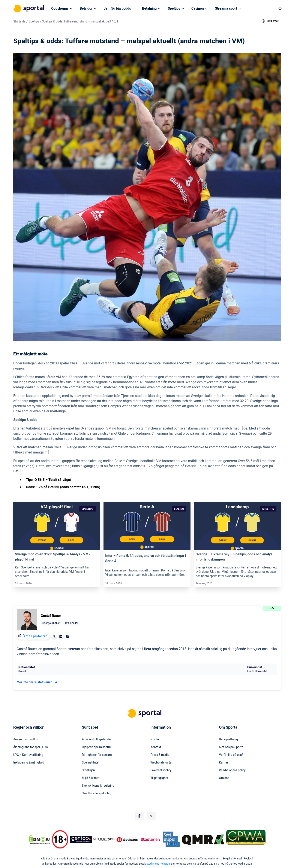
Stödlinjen (88, 770)
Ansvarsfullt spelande (96, 740)
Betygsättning (228, 740)
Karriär (224, 763)
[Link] (57, 526)
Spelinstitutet (91, 763)
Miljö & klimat (91, 778)
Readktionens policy (232, 770)
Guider (155, 740)
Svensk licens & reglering (98, 786)
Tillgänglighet (159, 778)
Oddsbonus (60, 9)
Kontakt (156, 747)
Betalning (149, 9)
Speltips (174, 9)
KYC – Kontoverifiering (28, 755)
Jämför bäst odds (117, 9)
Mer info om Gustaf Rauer (38, 682)
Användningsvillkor (26, 740)
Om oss (224, 778)
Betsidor (86, 9)
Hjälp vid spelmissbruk (97, 747)
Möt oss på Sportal (232, 747)
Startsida (19, 22)
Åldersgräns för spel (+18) (31, 747)
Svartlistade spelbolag (97, 793)
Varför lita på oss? (231, 755)
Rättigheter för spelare (97, 755)
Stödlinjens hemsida (158, 864)
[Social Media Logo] (139, 816)
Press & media (160, 755)
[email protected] (36, 636)
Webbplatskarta (161, 763)
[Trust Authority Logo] (81, 840)
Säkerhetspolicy (161, 770)
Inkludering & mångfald (29, 763)
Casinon (198, 9)
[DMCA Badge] (39, 840)
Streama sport (226, 9)
